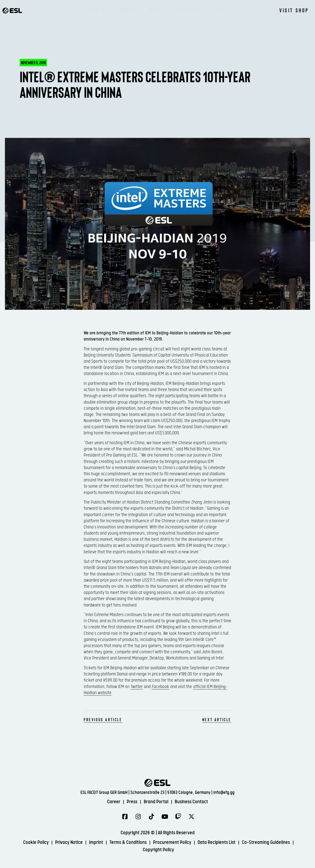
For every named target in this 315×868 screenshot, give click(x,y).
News (156, 10)
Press (132, 802)
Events (96, 10)
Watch (128, 10)
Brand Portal (156, 802)
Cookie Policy (36, 843)
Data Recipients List (217, 843)
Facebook (160, 687)
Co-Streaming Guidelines (266, 843)
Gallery (188, 10)
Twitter (137, 687)
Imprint (96, 843)
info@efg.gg (224, 793)
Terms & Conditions (128, 843)
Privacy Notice (69, 843)
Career (114, 802)
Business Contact (191, 802)
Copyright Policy (158, 850)
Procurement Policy (172, 843)
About (221, 10)
